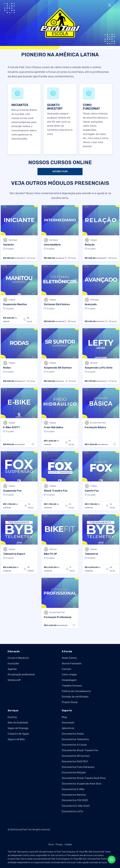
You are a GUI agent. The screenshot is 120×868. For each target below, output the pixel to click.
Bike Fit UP (50, 554)
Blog (64, 717)
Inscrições (13, 663)
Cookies (68, 845)
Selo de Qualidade (18, 723)
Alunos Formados (72, 663)
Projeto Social (70, 702)
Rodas (7, 368)
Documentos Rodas (73, 734)
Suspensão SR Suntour (58, 368)
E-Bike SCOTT (12, 427)
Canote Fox (92, 491)
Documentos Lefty (72, 811)
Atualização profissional (21, 674)
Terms (51, 845)
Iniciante (8, 245)
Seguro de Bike (16, 739)
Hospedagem (69, 680)
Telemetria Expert (14, 554)
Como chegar (69, 674)
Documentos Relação (74, 772)
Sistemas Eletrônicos (57, 304)
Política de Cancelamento (76, 691)
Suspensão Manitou (15, 304)
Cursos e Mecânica (18, 658)
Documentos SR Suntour (76, 756)
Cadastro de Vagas (18, 734)
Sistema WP (14, 680)
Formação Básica (95, 427)
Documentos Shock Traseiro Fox (80, 750)
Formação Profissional (58, 617)
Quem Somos (69, 658)
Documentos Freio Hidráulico (78, 767)
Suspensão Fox (12, 491)
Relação (90, 245)
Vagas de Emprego (18, 728)
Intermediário (52, 245)
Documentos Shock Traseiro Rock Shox (84, 778)
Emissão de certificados (75, 697)
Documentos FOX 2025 (75, 800)
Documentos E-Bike (73, 789)
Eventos (12, 717)
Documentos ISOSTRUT (75, 761)
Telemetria (91, 554)
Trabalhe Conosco (72, 686)
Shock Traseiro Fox (56, 491)
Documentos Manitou (74, 795)
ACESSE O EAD (60, 172)
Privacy (59, 845)
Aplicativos (68, 728)
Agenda (12, 669)
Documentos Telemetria (75, 739)
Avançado (91, 304)
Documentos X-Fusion (74, 745)
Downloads (68, 723)
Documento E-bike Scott (76, 806)
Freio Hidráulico (54, 427)
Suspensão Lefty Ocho (99, 368)
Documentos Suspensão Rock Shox (82, 784)
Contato (66, 669)
